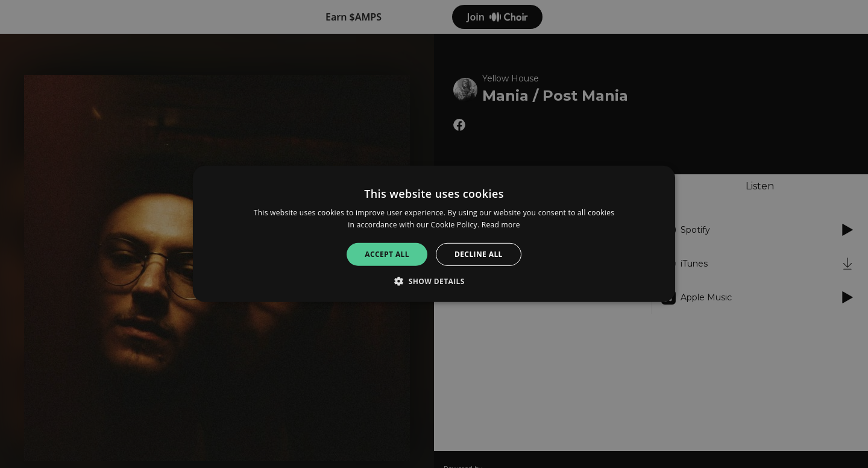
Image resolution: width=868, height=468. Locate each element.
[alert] (434, 234)
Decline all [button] (479, 254)
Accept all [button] (387, 254)
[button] (434, 281)
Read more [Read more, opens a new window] (501, 225)
